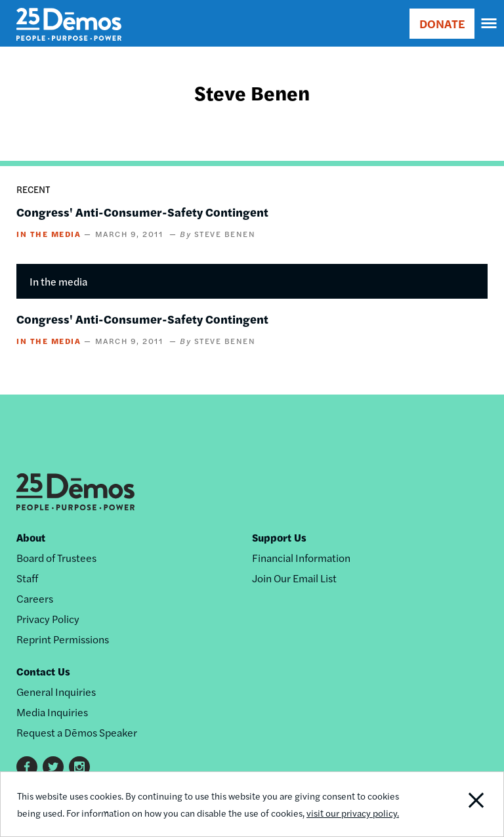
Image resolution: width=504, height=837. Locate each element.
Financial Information (301, 558)
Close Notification (455, 804)
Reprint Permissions (63, 639)
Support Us (279, 537)
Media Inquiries (52, 712)
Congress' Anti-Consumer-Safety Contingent (142, 212)
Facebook (27, 767)
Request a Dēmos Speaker (77, 732)
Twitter (53, 767)
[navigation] (490, 24)
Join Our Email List (294, 578)
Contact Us (43, 671)
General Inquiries (56, 692)
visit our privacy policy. (353, 813)
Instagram (79, 767)
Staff (27, 578)
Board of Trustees (56, 558)
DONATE (442, 23)
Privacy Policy (48, 619)
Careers (35, 598)
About (31, 537)
